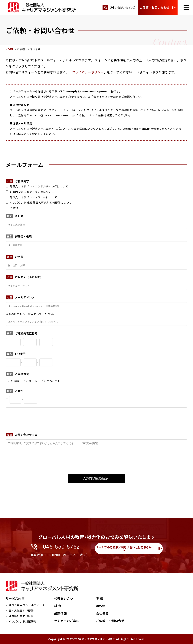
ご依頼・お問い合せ (110, 621)
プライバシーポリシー (88, 72)
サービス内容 (15, 598)
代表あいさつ (64, 598)
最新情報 (60, 613)
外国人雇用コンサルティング (27, 605)
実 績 (100, 598)
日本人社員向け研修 (21, 611)
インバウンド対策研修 (23, 621)
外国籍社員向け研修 (21, 616)
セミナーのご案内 (67, 621)
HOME (10, 49)
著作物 (101, 606)
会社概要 (102, 613)
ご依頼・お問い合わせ (158, 8)
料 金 (58, 606)
